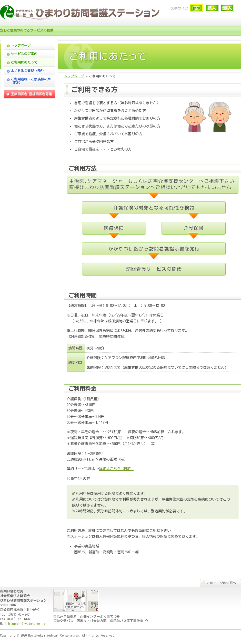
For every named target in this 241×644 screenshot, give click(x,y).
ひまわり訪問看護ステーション (82, 13)
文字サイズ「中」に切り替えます (212, 8)
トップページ (21, 45)
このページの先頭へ (220, 583)
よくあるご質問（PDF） (28, 71)
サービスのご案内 (24, 54)
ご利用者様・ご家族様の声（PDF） (31, 81)
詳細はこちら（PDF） (116, 469)
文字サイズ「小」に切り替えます (197, 8)
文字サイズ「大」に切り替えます (228, 8)
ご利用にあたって (24, 62)
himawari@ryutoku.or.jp (27, 624)
